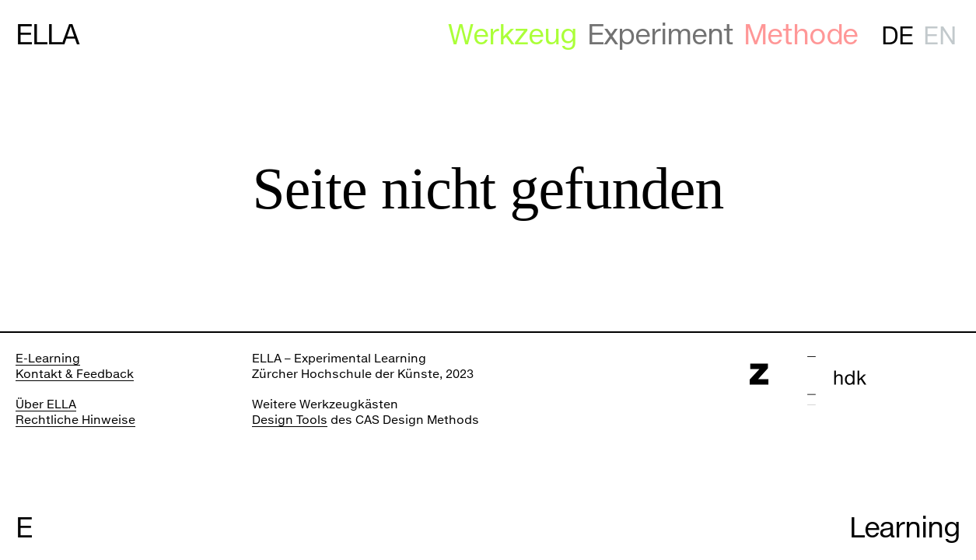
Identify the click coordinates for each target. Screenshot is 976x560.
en (939, 35)
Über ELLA (46, 404)
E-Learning (48, 358)
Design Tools (290, 419)
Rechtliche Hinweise (75, 419)
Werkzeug (512, 35)
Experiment (660, 35)
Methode (801, 35)
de (897, 35)
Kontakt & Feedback (75, 373)
